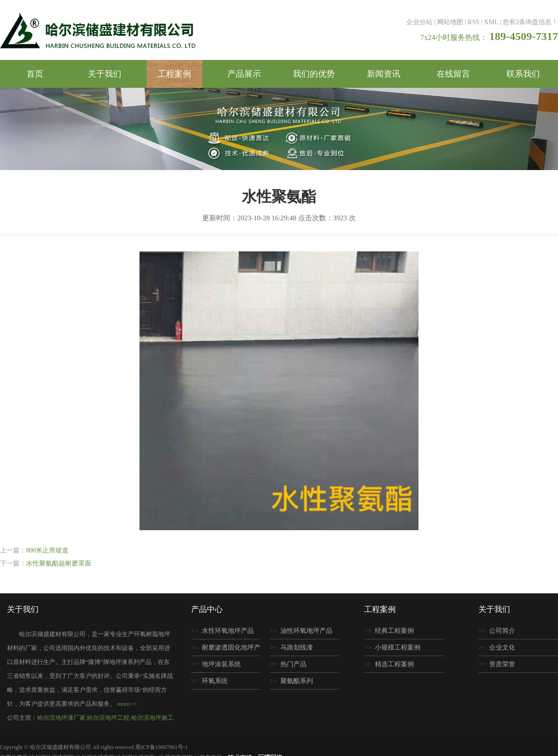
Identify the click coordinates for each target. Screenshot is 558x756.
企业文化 (502, 648)
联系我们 (523, 74)
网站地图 (450, 22)
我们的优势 (314, 74)
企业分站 (419, 22)
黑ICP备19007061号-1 (162, 747)
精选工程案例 (394, 664)
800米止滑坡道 (47, 550)
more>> (127, 704)
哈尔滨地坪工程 (108, 718)
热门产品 (293, 664)
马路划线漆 (297, 648)
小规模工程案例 (398, 648)
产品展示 (244, 74)
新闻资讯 (384, 74)
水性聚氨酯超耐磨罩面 (59, 563)
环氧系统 (215, 681)
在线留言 (453, 74)
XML (491, 22)
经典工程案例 (394, 631)
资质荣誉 (502, 664)
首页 (35, 74)
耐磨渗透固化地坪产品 (226, 650)
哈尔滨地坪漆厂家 (61, 718)
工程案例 (174, 74)
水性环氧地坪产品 (228, 631)
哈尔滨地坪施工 (152, 718)
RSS (474, 22)
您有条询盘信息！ (530, 22)
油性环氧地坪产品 (306, 631)
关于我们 (105, 74)
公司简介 (502, 631)
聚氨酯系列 (297, 681)
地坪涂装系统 (221, 664)
